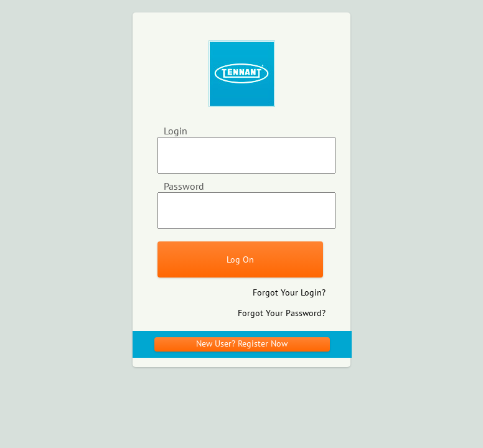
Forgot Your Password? (282, 313)
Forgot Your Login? (289, 292)
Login (176, 131)
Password (184, 186)
